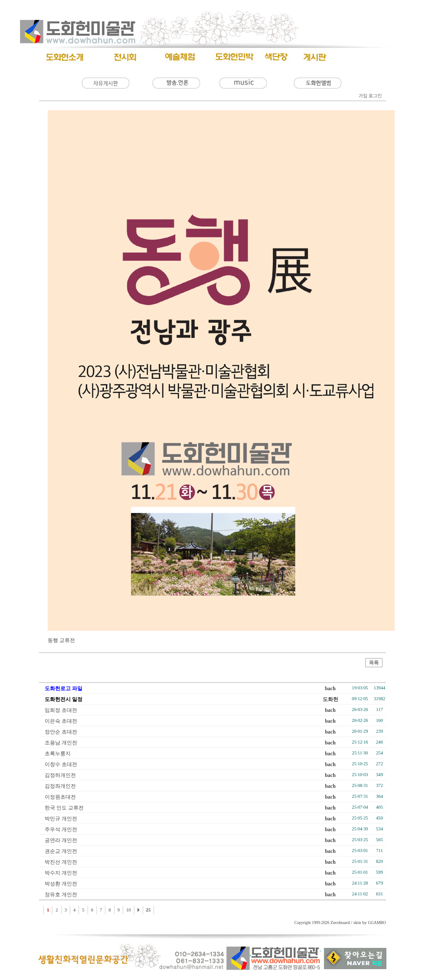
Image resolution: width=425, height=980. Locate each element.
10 (129, 910)
